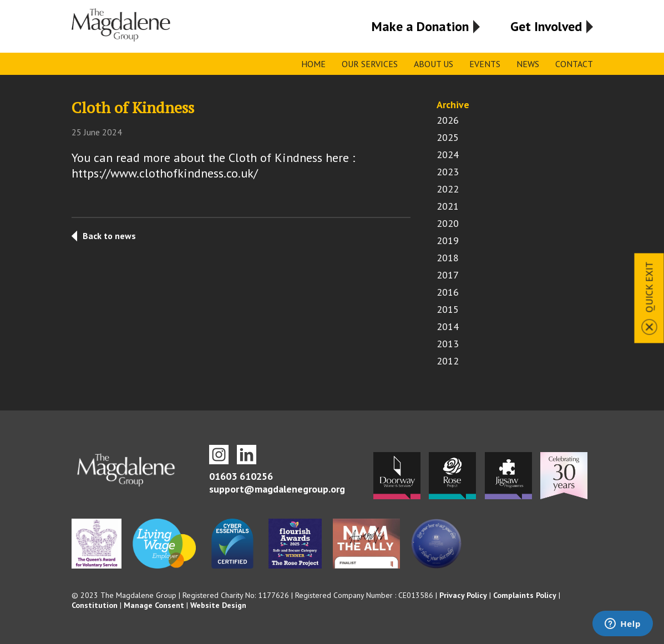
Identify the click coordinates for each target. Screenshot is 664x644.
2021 (448, 206)
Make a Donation (420, 26)
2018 (448, 258)
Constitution (95, 605)
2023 (448, 172)
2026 (448, 120)
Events (485, 64)
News (528, 64)
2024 (448, 154)
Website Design (218, 605)
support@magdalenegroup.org (277, 489)
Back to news (109, 236)
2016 (448, 292)
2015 (448, 309)
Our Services (370, 64)
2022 (448, 189)
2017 (448, 275)
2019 (448, 240)
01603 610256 (241, 476)
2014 (448, 326)
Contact (574, 64)
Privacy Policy (463, 595)
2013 (448, 344)
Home (313, 64)
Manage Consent (154, 605)
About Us (434, 64)
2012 (448, 361)
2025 (448, 137)
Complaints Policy (525, 595)
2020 (448, 223)
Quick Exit (649, 287)
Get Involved (546, 26)
